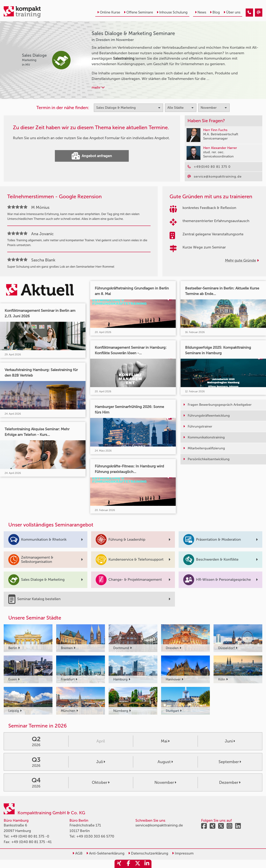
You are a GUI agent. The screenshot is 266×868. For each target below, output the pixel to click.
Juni (230, 741)
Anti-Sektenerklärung (105, 853)
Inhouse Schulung (172, 12)
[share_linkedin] (147, 864)
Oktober (101, 783)
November (165, 783)
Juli (101, 762)
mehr (98, 87)
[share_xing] (119, 864)
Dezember (230, 783)
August (165, 762)
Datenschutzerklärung (148, 853)
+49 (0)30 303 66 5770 (95, 836)
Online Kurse (109, 12)
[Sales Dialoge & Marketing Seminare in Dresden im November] (249, 13)
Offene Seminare (138, 12)
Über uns (232, 12)
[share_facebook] (128, 864)
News (201, 12)
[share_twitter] (138, 864)
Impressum (183, 853)
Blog (215, 12)
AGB (77, 853)
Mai (165, 741)
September (230, 762)
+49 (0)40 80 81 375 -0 (30, 836)
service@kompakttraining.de (159, 825)
